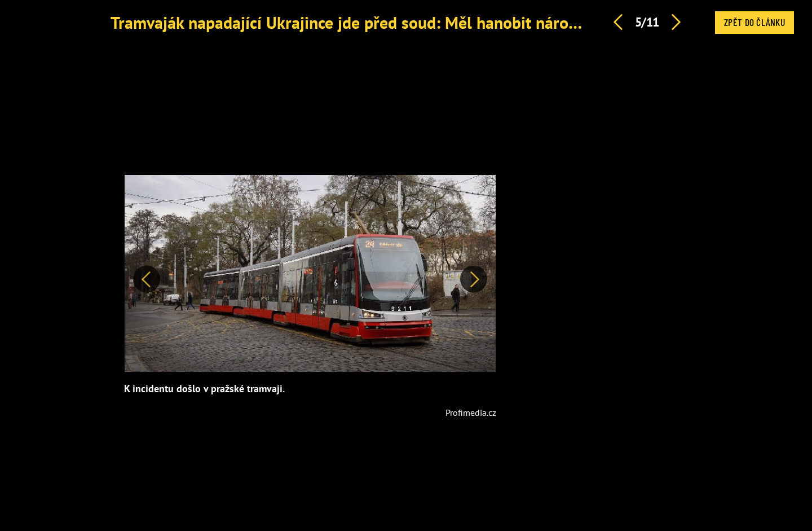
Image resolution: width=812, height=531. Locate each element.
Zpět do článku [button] (754, 22)
